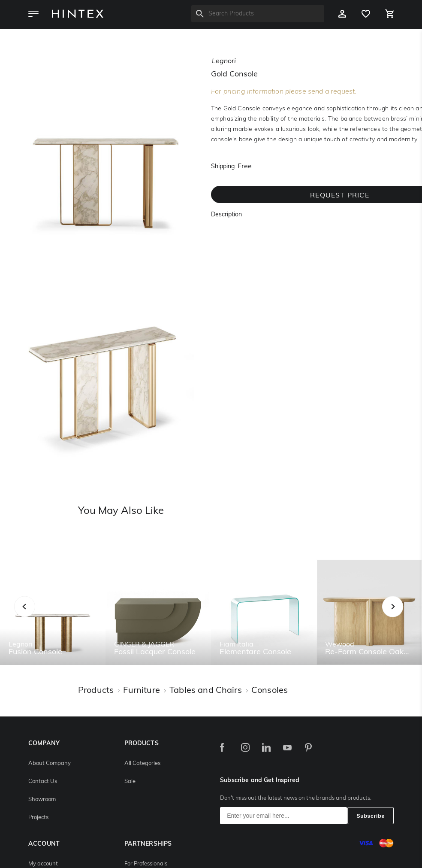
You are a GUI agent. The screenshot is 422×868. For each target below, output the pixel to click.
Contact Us (43, 782)
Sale (130, 782)
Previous (35, 616)
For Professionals (146, 864)
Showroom (42, 800)
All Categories (142, 763)
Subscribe (371, 816)
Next (410, 616)
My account (43, 864)
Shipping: (223, 167)
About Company (50, 763)
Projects (38, 818)
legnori (224, 61)
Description (226, 215)
